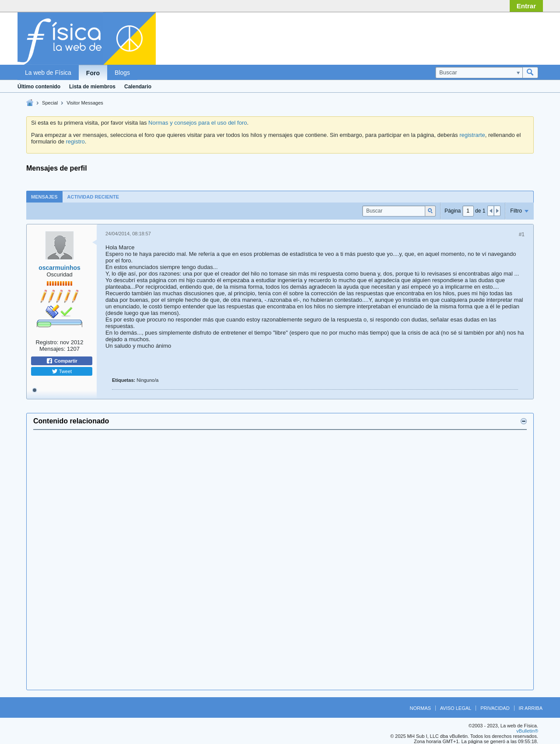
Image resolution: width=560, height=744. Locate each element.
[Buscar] (479, 73)
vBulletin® (527, 731)
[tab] (44, 197)
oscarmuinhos (59, 268)
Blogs (122, 73)
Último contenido (39, 87)
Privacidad (495, 708)
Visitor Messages (85, 103)
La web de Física (48, 73)
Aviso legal (456, 708)
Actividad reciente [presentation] (93, 197)
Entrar (526, 6)
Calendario (138, 87)
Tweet (62, 371)
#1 (522, 234)
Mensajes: (52, 349)
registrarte (472, 135)
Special (50, 103)
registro (75, 141)
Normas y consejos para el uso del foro (198, 123)
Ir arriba (531, 708)
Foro (93, 73)
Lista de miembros (92, 87)
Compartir (62, 361)
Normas (420, 708)
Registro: (47, 342)
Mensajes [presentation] (44, 197)
